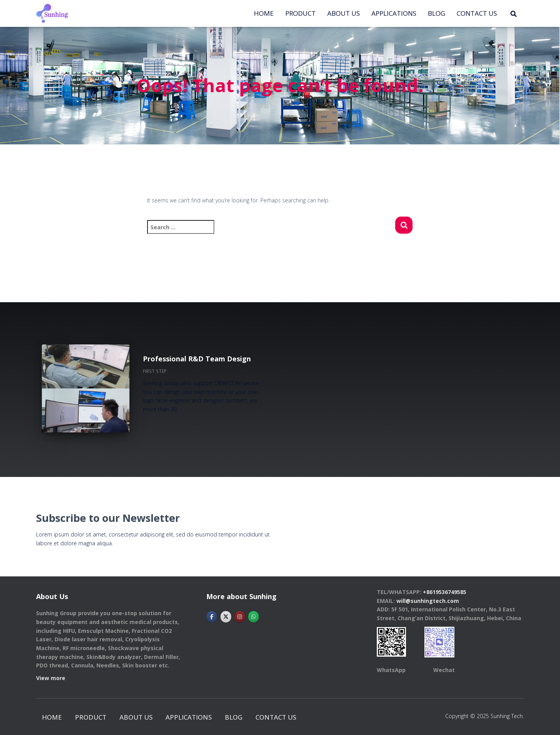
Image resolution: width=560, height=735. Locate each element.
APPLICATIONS (394, 13)
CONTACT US (477, 13)
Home (264, 13)
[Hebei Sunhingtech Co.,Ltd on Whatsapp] (253, 617)
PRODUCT (301, 13)
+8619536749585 (445, 592)
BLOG (437, 13)
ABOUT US (344, 13)
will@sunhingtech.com (428, 601)
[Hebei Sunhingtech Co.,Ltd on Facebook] (212, 617)
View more (51, 678)
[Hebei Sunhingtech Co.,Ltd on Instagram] (240, 617)
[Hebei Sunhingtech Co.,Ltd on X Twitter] (226, 617)
